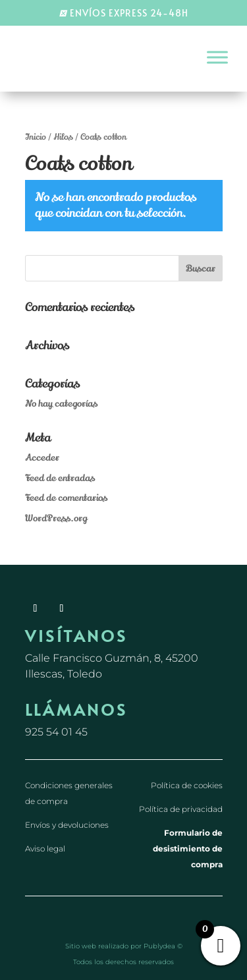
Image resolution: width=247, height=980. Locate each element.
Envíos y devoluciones (67, 825)
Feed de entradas (60, 478)
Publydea (159, 946)
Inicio (36, 137)
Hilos (63, 137)
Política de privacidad (181, 809)
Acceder (42, 458)
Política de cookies (187, 785)
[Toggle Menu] (217, 57)
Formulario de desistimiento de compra (188, 849)
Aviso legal (45, 849)
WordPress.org (56, 518)
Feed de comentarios (66, 498)
